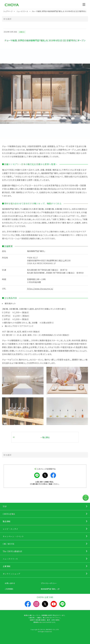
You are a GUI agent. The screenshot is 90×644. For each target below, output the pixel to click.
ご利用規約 (9, 589)
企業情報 (7, 566)
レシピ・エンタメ (10, 529)
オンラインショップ (11, 574)
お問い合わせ (10, 583)
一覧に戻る (45, 437)
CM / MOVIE (8, 544)
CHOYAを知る (9, 514)
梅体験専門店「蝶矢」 (49, 589)
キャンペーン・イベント (13, 536)
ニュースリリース (10, 559)
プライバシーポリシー (49, 583)
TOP (5, 506)
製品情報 (7, 521)
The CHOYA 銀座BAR (12, 551)
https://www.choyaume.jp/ (40, 289)
